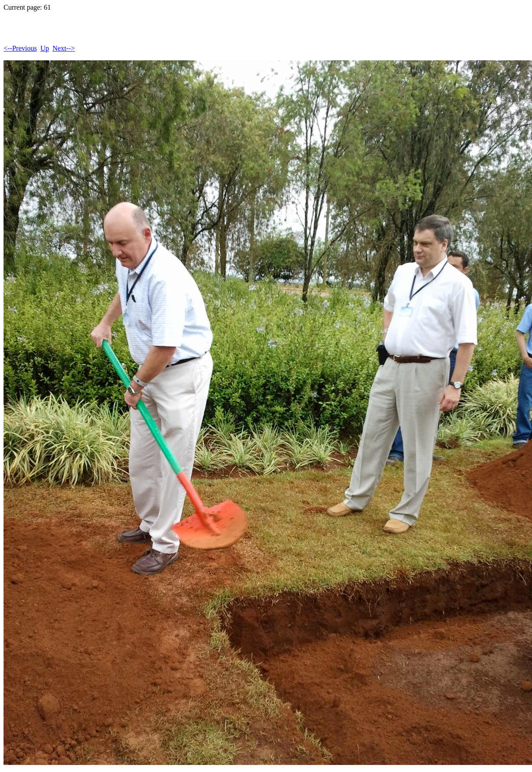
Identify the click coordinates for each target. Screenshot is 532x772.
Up (45, 48)
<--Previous (20, 48)
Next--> (64, 48)
